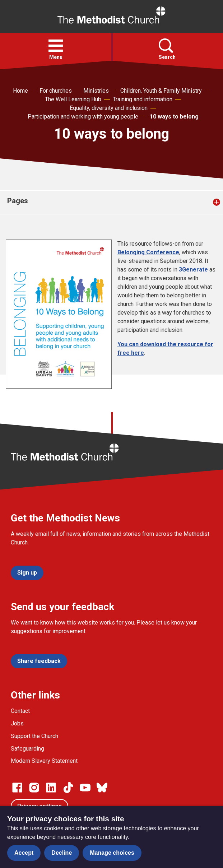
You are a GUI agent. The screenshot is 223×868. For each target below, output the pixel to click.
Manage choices (112, 853)
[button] (56, 46)
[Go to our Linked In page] (51, 788)
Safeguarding (27, 749)
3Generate (193, 270)
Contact (20, 711)
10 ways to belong (174, 117)
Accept (24, 853)
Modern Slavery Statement (44, 761)
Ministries (96, 91)
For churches (56, 91)
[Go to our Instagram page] (34, 788)
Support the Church (34, 736)
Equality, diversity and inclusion (109, 108)
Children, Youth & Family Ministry (161, 91)
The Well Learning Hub (73, 99)
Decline (62, 853)
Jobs (17, 723)
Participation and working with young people (83, 117)
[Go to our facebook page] (17, 788)
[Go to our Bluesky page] (102, 788)
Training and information (143, 99)
